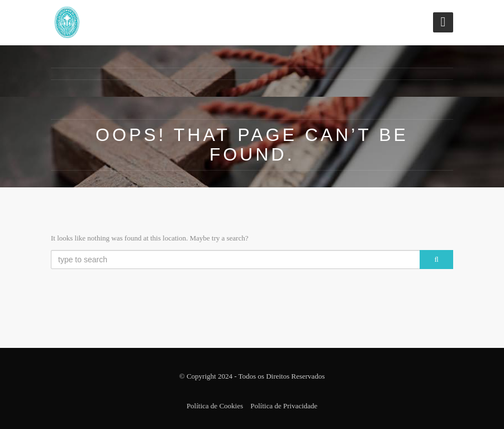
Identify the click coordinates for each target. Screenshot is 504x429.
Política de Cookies (215, 406)
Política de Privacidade (284, 406)
